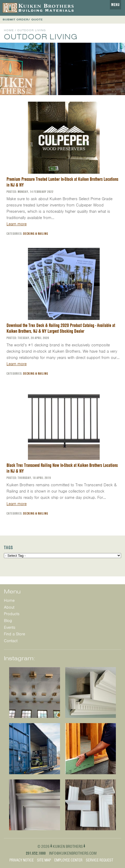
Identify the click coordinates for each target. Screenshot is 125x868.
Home (9, 30)
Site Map (44, 860)
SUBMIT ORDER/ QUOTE (23, 20)
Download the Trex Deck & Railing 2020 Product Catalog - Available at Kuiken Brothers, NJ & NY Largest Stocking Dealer (61, 328)
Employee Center (68, 860)
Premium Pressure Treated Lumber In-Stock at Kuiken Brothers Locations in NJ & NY (62, 182)
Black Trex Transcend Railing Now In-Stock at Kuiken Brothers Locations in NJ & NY (62, 468)
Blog (8, 621)
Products (12, 614)
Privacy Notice (22, 860)
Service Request (100, 860)
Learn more (17, 224)
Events (10, 627)
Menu (115, 5)
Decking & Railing (36, 234)
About (9, 607)
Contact (11, 641)
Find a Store (14, 634)
